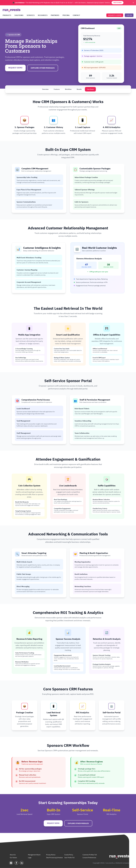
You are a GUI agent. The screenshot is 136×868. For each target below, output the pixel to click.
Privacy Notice (51, 855)
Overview (45, 89)
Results (79, 89)
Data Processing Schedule (54, 858)
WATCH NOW (118, 3)
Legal (30, 858)
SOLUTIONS (19, 15)
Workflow (68, 89)
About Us (13, 855)
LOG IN (129, 15)
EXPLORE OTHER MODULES (43, 68)
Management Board (34, 855)
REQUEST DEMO (15, 68)
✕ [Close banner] (133, 3)
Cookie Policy (69, 855)
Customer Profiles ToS (90, 855)
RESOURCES (43, 15)
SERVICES (31, 15)
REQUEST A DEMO (115, 15)
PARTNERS (55, 15)
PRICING (66, 15)
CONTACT (76, 15)
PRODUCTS (7, 15)
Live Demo (90, 89)
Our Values (13, 858)
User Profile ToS (69, 858)
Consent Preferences (89, 858)
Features (57, 89)
